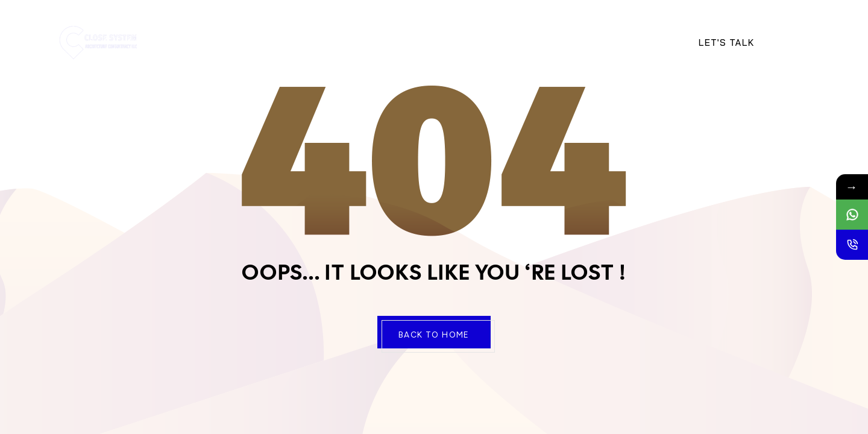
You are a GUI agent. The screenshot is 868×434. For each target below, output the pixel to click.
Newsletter (524, 42)
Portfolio (597, 42)
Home (212, 42)
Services (329, 42)
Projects (393, 42)
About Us (266, 42)
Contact (455, 42)
